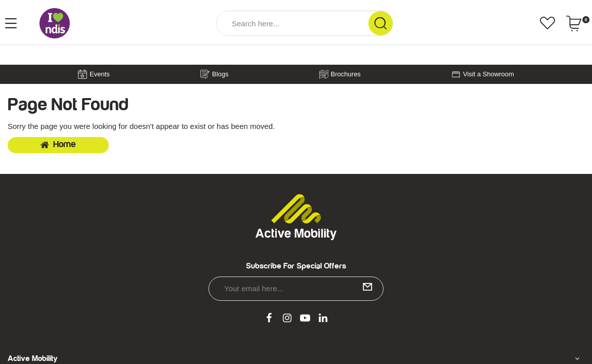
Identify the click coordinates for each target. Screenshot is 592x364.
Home (58, 145)
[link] (269, 318)
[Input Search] (292, 23)
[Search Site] (380, 23)
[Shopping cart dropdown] (578, 23)
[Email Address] (296, 289)
